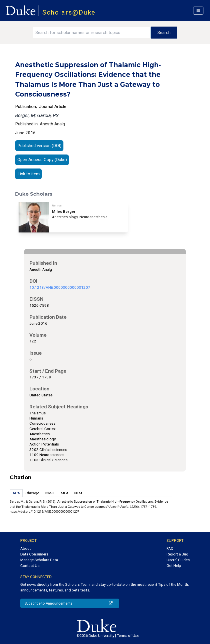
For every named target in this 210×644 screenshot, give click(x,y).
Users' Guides (178, 560)
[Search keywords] (92, 33)
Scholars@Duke (69, 12)
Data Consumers (34, 554)
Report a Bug (177, 554)
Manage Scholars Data (39, 560)
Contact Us (30, 566)
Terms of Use (128, 636)
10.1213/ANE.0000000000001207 (60, 287)
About (26, 548)
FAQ (170, 548)
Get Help (174, 566)
